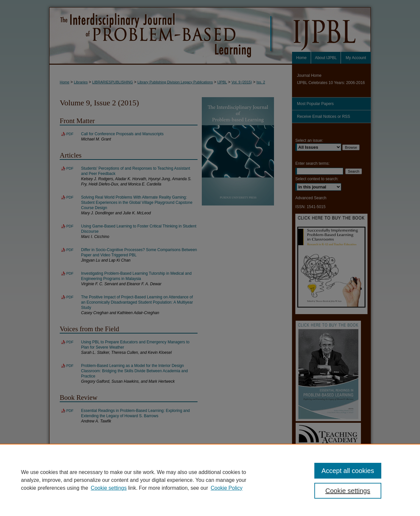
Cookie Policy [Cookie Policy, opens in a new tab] (227, 488)
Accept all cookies (348, 471)
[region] (210, 480)
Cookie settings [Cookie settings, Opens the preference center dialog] (348, 491)
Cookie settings (109, 488)
